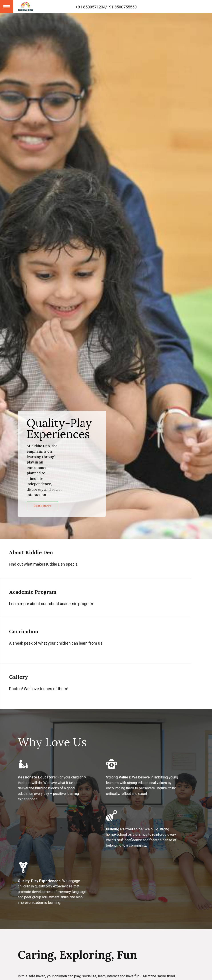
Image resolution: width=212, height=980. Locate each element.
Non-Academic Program (41, 905)
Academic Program (36, 892)
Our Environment (35, 918)
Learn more (42, 505)
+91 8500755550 (122, 7)
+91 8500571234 (90, 7)
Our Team (27, 930)
